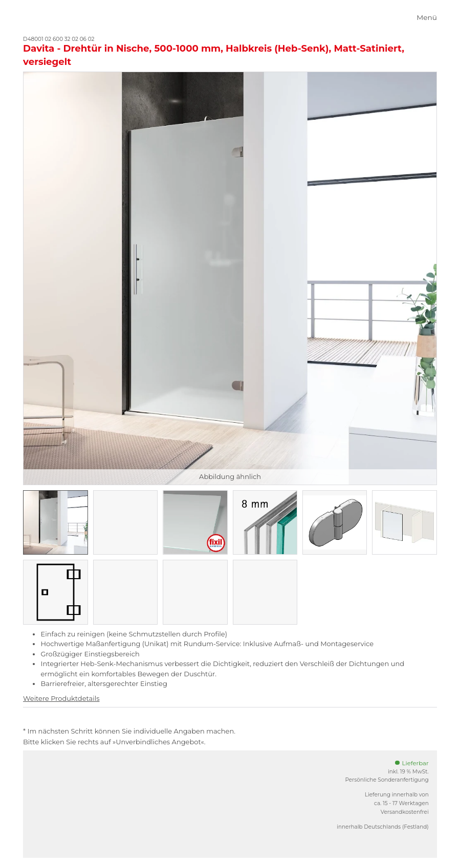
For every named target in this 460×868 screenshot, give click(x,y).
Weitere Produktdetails (61, 698)
